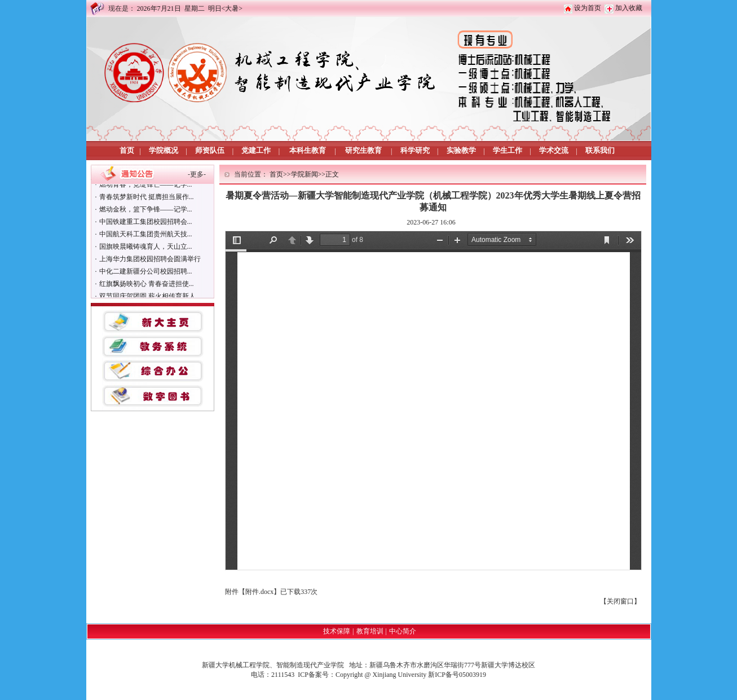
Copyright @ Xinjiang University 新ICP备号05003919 (411, 675)
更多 (197, 174)
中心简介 (403, 631)
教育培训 (370, 631)
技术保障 (337, 631)
